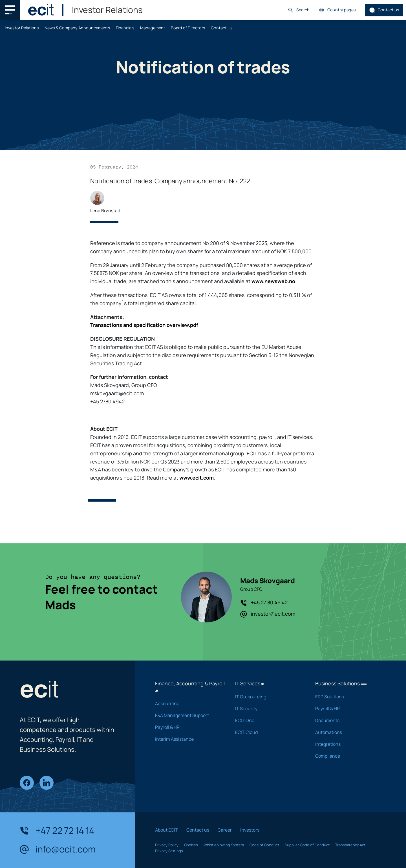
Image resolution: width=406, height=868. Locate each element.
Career (225, 830)
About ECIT (166, 830)
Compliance (348, 756)
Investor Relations (22, 28)
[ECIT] (41, 10)
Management (153, 28)
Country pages (337, 10)
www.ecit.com (197, 478)
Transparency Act (350, 845)
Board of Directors (188, 28)
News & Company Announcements (77, 28)
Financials (125, 28)
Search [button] (299, 10)
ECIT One (268, 720)
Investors (250, 830)
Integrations (348, 744)
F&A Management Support (188, 715)
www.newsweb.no (273, 281)
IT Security (268, 709)
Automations (348, 732)
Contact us (384, 10)
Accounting (188, 703)
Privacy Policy (167, 845)
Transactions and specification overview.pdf (144, 325)
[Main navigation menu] (10, 10)
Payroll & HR (188, 727)
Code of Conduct (264, 845)
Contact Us (222, 28)
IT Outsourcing (268, 697)
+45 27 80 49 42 (264, 603)
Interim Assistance (188, 739)
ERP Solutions (348, 697)
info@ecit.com (58, 849)
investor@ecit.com (268, 614)
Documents (348, 720)
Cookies (191, 845)
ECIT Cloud (268, 732)
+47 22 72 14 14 (57, 831)
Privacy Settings (169, 851)
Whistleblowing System (224, 845)
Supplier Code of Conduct (307, 845)
